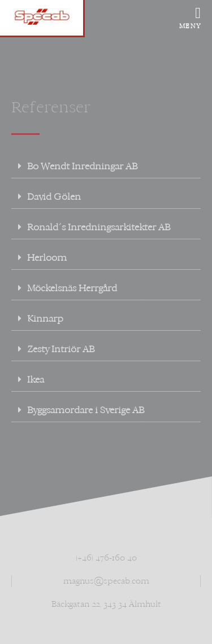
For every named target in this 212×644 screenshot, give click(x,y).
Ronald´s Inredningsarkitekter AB (99, 227)
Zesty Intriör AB (61, 349)
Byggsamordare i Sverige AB (86, 410)
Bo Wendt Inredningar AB (82, 166)
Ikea (36, 380)
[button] (106, 167)
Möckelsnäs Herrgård (72, 288)
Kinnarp (45, 319)
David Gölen (54, 197)
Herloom (47, 258)
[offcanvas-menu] (193, 14)
